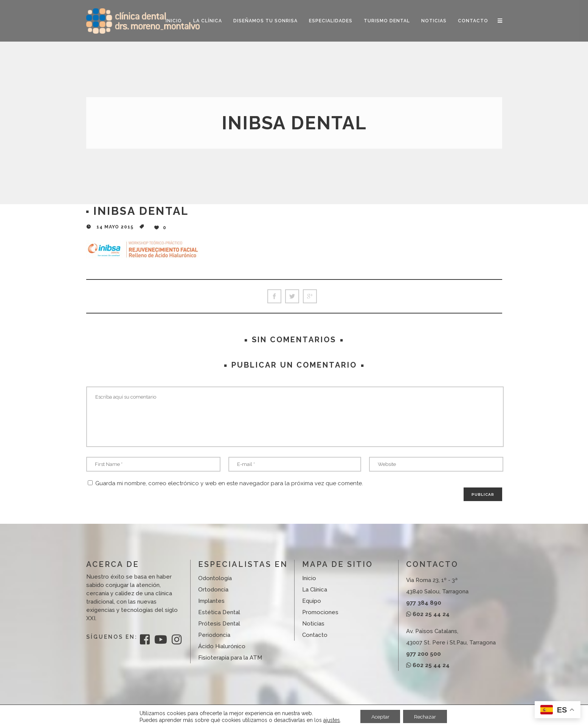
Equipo (312, 601)
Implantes (211, 601)
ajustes (330, 720)
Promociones (320, 612)
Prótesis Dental (219, 624)
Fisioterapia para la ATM (230, 658)
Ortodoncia (213, 590)
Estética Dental (219, 612)
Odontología (215, 578)
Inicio (309, 578)
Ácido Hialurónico (222, 646)
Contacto (315, 635)
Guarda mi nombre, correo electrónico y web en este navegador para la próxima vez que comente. (229, 483)
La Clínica (315, 590)
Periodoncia (214, 635)
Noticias (313, 624)
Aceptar (379, 716)
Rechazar (426, 716)
